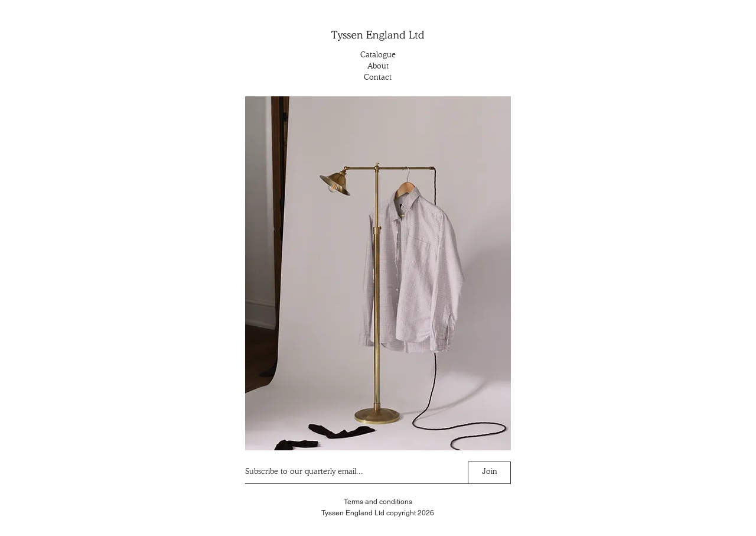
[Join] (489, 473)
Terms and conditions (378, 502)
